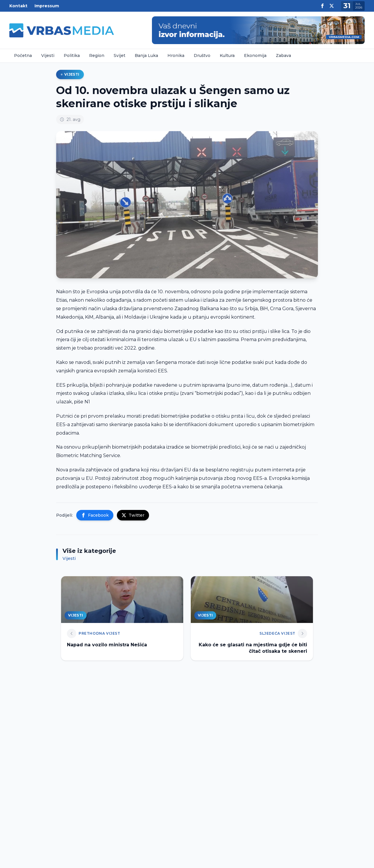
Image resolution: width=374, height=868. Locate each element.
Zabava (283, 55)
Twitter (133, 515)
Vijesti (48, 55)
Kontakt (18, 6)
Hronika (176, 55)
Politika (72, 55)
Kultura (227, 55)
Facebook (95, 515)
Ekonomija (255, 55)
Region (97, 55)
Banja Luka (146, 55)
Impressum (47, 6)
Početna (23, 55)
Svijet (120, 55)
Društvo (202, 55)
